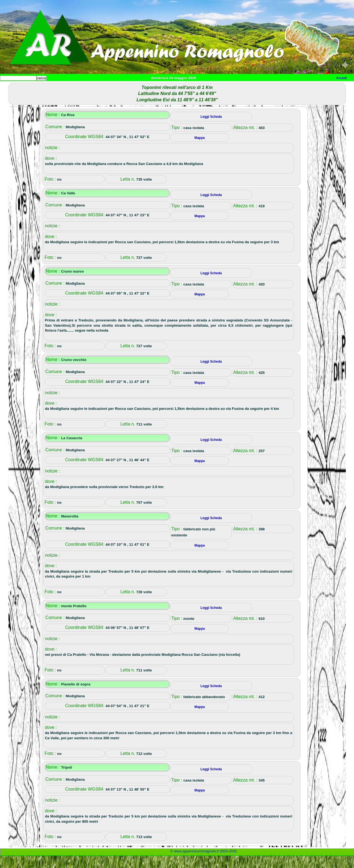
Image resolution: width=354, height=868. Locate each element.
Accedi (342, 78)
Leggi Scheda (211, 129)
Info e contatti (205, 87)
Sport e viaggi (75, 87)
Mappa (178, 87)
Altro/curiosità (148, 87)
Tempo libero (111, 87)
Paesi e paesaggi (38, 87)
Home (9, 87)
